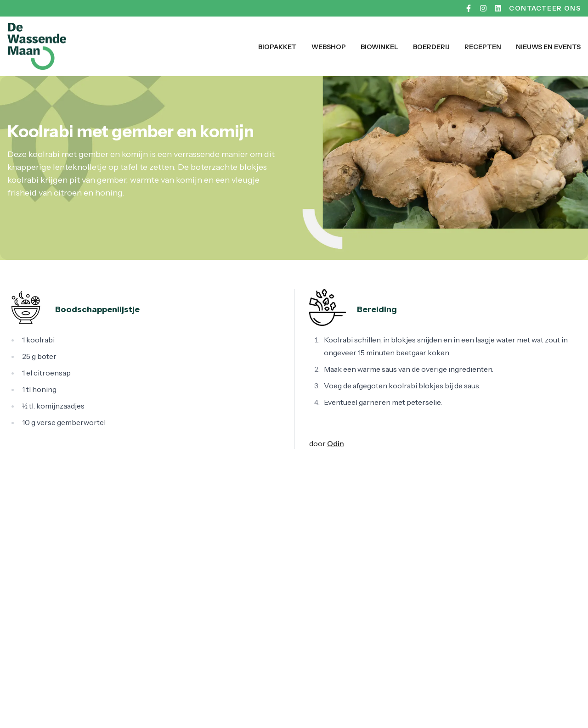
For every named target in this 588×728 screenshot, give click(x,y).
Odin (336, 443)
